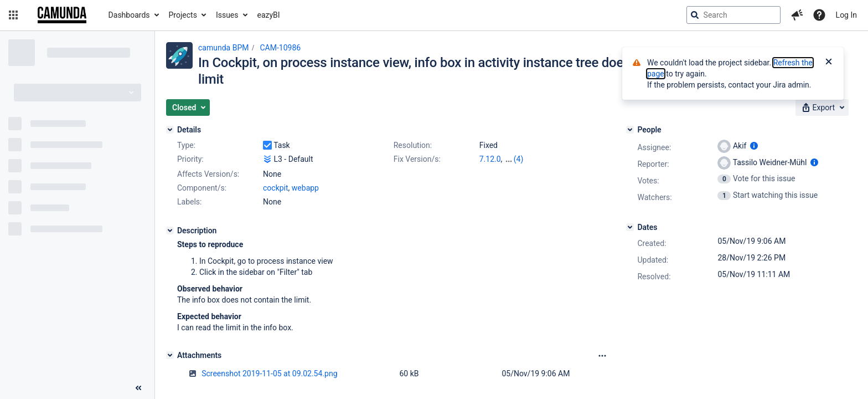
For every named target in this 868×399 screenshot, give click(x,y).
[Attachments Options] (602, 356)
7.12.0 (490, 159)
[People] (630, 130)
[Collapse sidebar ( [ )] (138, 388)
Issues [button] (227, 15)
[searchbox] (733, 15)
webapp (305, 188)
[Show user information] (754, 146)
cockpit (276, 188)
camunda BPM (223, 48)
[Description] (170, 231)
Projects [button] (183, 15)
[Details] (170, 130)
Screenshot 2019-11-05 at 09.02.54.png (269, 374)
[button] (13, 15)
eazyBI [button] (269, 15)
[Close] (829, 63)
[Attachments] (170, 355)
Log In (846, 15)
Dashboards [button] (129, 15)
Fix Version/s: (417, 159)
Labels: (189, 202)
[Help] (819, 15)
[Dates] (630, 227)
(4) (519, 159)
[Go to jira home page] (62, 15)
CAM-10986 (280, 48)
